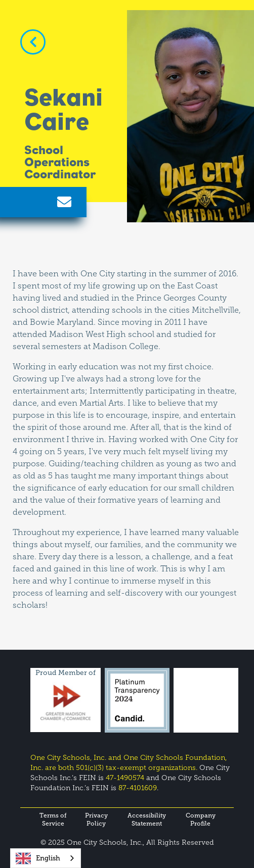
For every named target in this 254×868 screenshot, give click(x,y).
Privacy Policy (96, 819)
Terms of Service (53, 819)
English (38, 858)
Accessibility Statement (147, 819)
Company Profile (201, 819)
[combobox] (46, 858)
